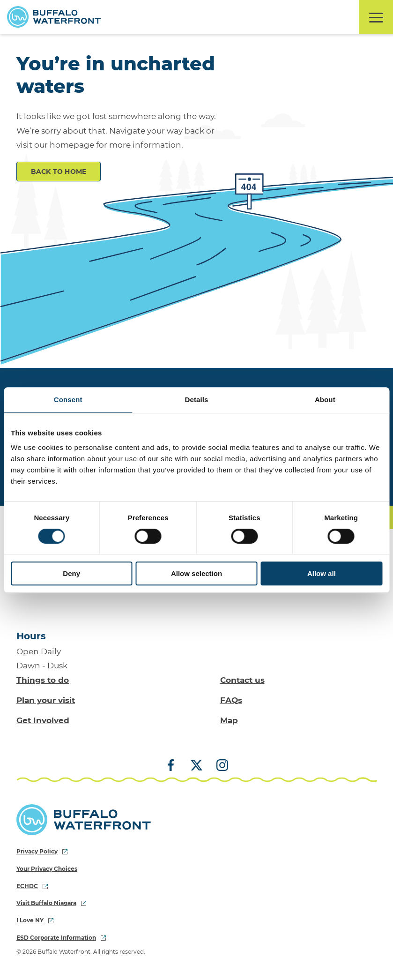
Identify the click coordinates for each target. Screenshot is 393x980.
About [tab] (325, 400)
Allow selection (196, 573)
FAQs (231, 700)
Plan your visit (46, 700)
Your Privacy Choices (47, 869)
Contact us (242, 680)
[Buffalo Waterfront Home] (54, 17)
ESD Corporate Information (61, 938)
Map (229, 720)
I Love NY (35, 920)
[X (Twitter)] (196, 766)
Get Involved (43, 720)
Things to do (43, 680)
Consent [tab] (68, 400)
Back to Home (59, 172)
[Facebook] (174, 766)
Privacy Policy (42, 851)
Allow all (322, 573)
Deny (71, 573)
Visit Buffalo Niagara (51, 903)
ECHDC (32, 886)
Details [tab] (197, 400)
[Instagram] (219, 766)
